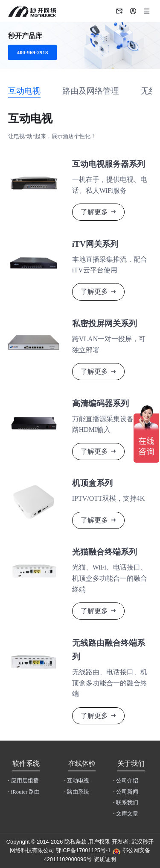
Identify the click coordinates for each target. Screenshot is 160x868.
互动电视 (24, 91)
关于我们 (131, 763)
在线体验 (82, 763)
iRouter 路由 (24, 792)
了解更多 (94, 212)
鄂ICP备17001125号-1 (83, 850)
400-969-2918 (33, 52)
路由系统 (77, 792)
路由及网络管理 (91, 91)
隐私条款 (76, 842)
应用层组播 (23, 781)
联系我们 (126, 803)
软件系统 (26, 763)
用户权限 (99, 842)
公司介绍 (126, 781)
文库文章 (126, 814)
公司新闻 (126, 792)
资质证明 (105, 859)
